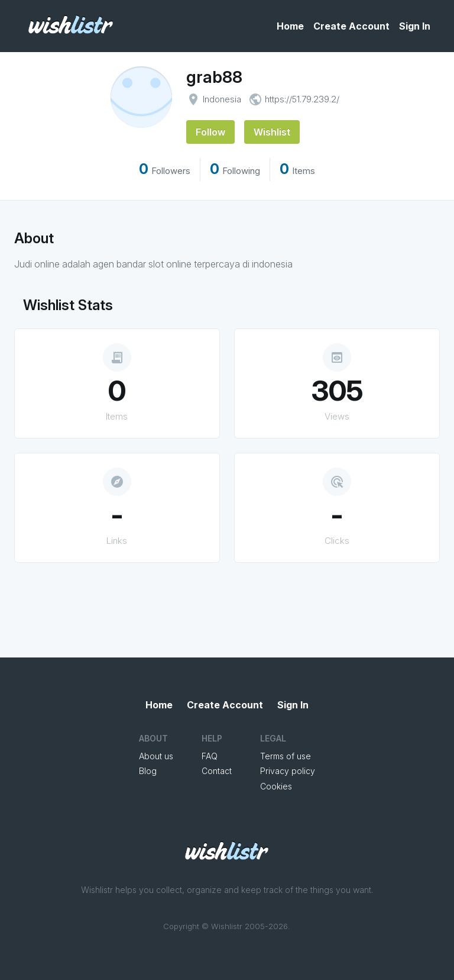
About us (156, 756)
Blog (148, 771)
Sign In (415, 26)
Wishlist (272, 132)
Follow (210, 132)
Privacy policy (288, 771)
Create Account (351, 26)
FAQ (210, 756)
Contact (217, 771)
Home (290, 26)
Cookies (276, 786)
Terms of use (286, 756)
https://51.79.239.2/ (302, 99)
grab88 (214, 77)
